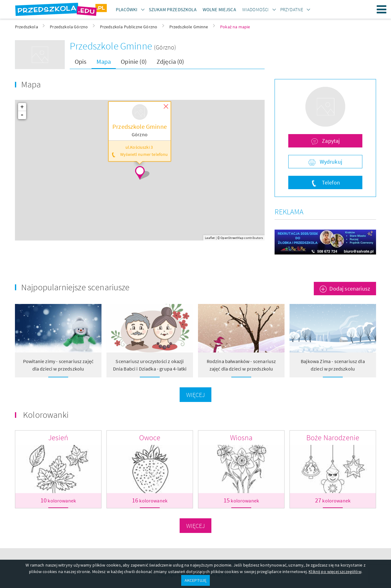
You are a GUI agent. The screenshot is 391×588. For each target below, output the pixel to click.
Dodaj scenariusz (350, 289)
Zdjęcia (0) (170, 61)
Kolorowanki (46, 415)
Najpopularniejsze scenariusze (75, 287)
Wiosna (241, 438)
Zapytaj (330, 141)
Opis (81, 61)
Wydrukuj (330, 162)
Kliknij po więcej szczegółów (335, 572)
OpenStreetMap (232, 238)
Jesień (58, 438)
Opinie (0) (134, 61)
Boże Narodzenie (333, 438)
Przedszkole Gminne (112, 46)
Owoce (150, 438)
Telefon (330, 182)
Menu (382, 9)
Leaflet (210, 238)
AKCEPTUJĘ (195, 580)
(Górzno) (165, 47)
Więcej (196, 395)
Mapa (104, 61)
